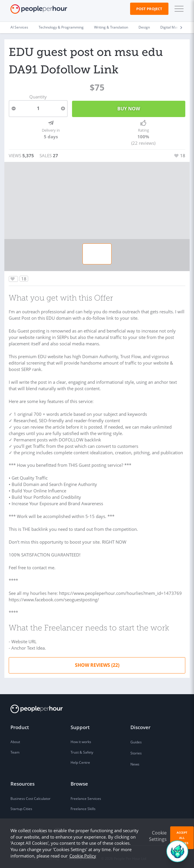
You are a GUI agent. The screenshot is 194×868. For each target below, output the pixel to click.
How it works (81, 740)
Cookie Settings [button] (158, 836)
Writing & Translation (111, 27)
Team (15, 750)
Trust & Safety (82, 750)
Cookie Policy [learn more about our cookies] (83, 856)
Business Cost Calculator (30, 796)
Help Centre (80, 760)
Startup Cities (21, 806)
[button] (178, 9)
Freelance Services (86, 796)
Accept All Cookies (182, 838)
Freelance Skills (83, 806)
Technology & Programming (61, 27)
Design (144, 27)
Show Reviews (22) (97, 663)
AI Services (19, 27)
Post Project (149, 9)
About (15, 740)
